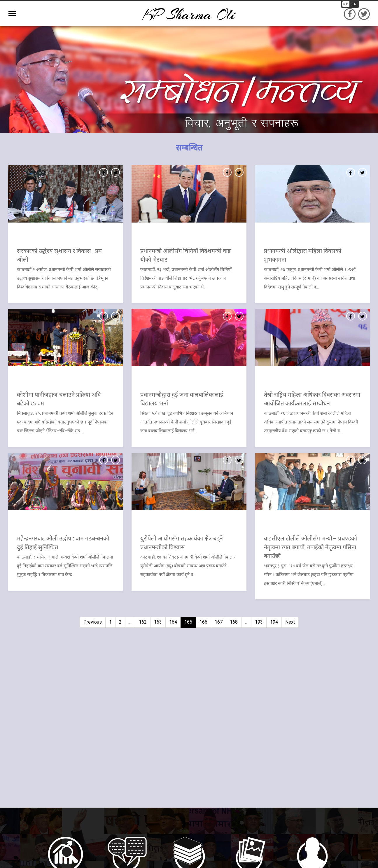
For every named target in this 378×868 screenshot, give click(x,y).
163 (158, 622)
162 (143, 622)
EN (354, 4)
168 (234, 622)
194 (274, 622)
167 (219, 622)
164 (173, 622)
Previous (93, 622)
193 (259, 622)
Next (290, 622)
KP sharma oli (189, 15)
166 (203, 622)
